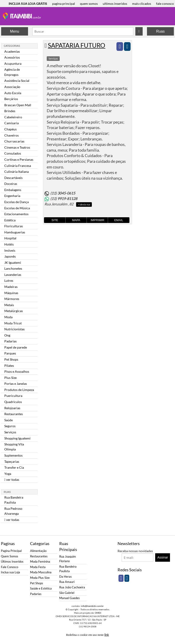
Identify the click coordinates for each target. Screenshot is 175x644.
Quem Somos (10, 556)
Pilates (9, 366)
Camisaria (12, 123)
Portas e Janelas (16, 384)
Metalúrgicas (14, 311)
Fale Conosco (10, 567)
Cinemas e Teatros (17, 147)
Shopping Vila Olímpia (14, 447)
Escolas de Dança (17, 202)
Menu (15, 31)
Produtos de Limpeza (19, 390)
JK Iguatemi (13, 263)
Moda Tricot (13, 323)
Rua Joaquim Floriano (68, 559)
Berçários (11, 99)
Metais (9, 305)
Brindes (10, 111)
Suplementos (13, 455)
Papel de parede (16, 347)
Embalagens (13, 190)
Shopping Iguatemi (17, 438)
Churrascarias (14, 141)
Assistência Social (17, 81)
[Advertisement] (153, 109)
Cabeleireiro (13, 117)
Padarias (10, 341)
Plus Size (10, 378)
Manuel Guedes (69, 598)
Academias (12, 51)
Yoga (8, 474)
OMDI (98, 613)
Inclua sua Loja (10, 572)
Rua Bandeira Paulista (14, 500)
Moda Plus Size (40, 578)
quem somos (89, 4)
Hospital (10, 238)
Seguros (10, 426)
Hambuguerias (15, 232)
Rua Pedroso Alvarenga (13, 511)
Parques (10, 353)
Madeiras (11, 287)
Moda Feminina (40, 562)
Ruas (160, 31)
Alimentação (38, 551)
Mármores (12, 299)
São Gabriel (67, 593)
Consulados (13, 153)
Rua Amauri (67, 582)
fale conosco (165, 4)
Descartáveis (13, 178)
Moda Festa (38, 567)
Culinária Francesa (18, 166)
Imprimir (98, 220)
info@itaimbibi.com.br (92, 606)
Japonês (10, 256)
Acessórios (12, 57)
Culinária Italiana (17, 172)
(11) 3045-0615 (63, 193)
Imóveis (10, 250)
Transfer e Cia (14, 467)
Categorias (12, 46)
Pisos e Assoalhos (17, 371)
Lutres (9, 281)
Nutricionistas (14, 329)
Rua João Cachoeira (72, 587)
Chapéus (10, 129)
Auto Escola (13, 93)
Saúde (9, 420)
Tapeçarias (12, 462)
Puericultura (13, 396)
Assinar (163, 557)
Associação (12, 87)
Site (55, 220)
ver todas (12, 480)
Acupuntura (13, 63)
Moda (8, 317)
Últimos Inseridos (12, 562)
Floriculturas (14, 226)
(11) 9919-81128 (64, 198)
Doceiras (11, 184)
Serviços (10, 432)
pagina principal (64, 4)
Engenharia (12, 196)
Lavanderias (13, 275)
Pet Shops (11, 359)
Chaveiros (12, 135)
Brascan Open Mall (18, 105)
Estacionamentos (16, 214)
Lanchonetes (13, 268)
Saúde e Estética (41, 588)
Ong (7, 335)
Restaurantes (14, 414)
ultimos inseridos (115, 4)
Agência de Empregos (12, 72)
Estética (10, 220)
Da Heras (66, 577)
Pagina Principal (11, 551)
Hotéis (9, 244)
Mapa (76, 220)
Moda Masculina (41, 572)
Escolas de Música (17, 208)
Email (119, 220)
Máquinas (11, 293)
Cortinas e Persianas (19, 159)
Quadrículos (13, 402)
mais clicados (142, 4)
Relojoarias (12, 408)
